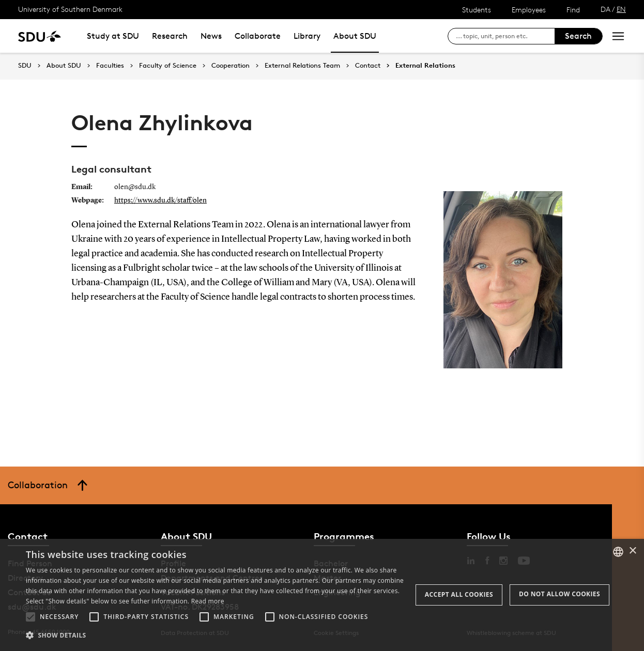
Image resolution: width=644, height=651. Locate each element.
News (211, 36)
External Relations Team (302, 66)
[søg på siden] (505, 36)
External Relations (425, 66)
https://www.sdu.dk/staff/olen (160, 200)
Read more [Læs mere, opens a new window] (208, 601)
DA (605, 9)
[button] (30, 617)
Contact (368, 66)
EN (621, 9)
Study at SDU (113, 36)
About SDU (355, 36)
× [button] (632, 551)
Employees (529, 10)
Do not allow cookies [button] (559, 594)
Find (573, 10)
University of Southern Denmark (70, 9)
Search (578, 36)
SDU (25, 65)
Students (477, 10)
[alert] (322, 595)
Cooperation (231, 66)
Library (307, 36)
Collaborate (258, 36)
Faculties (110, 66)
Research (170, 36)
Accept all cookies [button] (459, 594)
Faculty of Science (168, 66)
